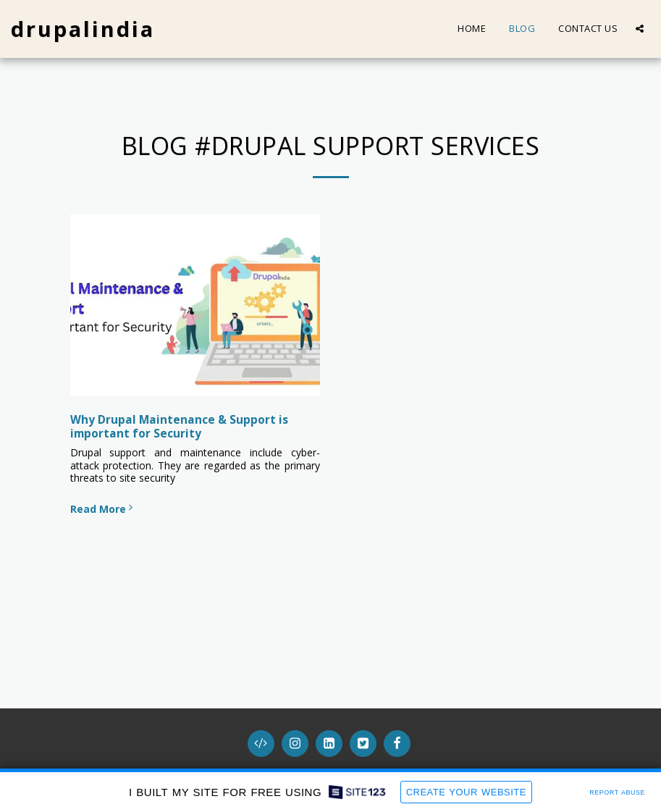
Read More (103, 509)
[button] (640, 29)
